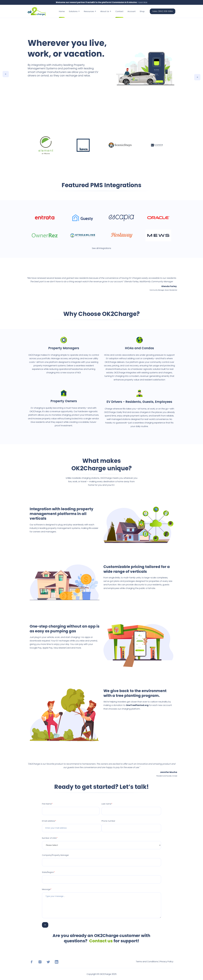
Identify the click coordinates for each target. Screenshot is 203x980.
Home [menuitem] (62, 11)
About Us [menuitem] (106, 11)
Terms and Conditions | (148, 962)
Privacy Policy (167, 962)
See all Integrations (102, 248)
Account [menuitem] (132, 11)
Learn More (143, 2)
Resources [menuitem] (90, 11)
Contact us (101, 941)
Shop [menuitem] (142, 11)
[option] (102, 66)
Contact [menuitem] (119, 11)
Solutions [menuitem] (74, 11)
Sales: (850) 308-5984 (163, 11)
